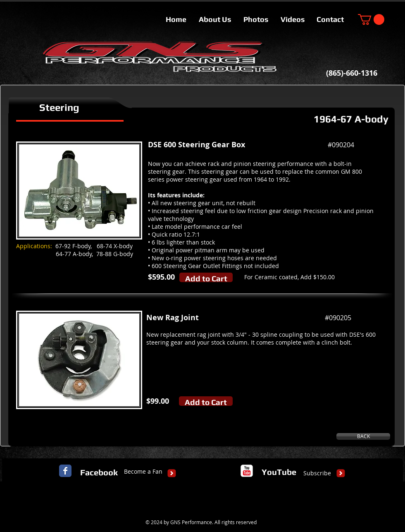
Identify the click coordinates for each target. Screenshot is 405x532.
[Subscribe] (317, 473)
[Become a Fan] (143, 472)
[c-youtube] (247, 471)
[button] (371, 19)
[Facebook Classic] (65, 471)
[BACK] (363, 436)
